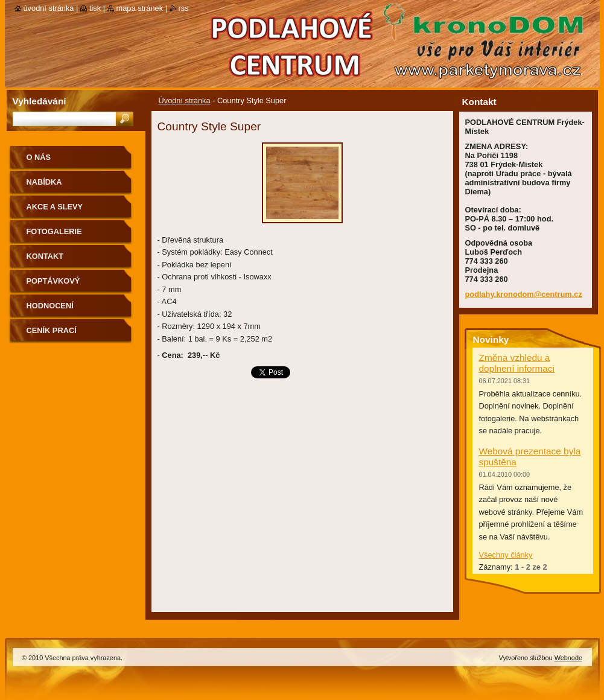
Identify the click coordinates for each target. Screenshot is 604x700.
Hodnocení (50, 306)
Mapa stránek (140, 8)
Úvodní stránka (185, 100)
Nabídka (44, 182)
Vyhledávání (40, 101)
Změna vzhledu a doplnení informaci (517, 363)
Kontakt (45, 256)
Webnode (568, 658)
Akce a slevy (55, 207)
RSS (184, 8)
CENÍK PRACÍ (52, 330)
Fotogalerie (54, 231)
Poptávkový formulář (53, 285)
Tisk (95, 8)
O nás (39, 157)
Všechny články (506, 555)
